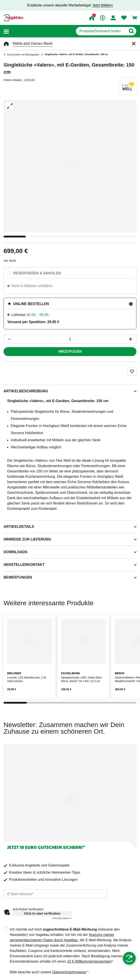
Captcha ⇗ (62, 918)
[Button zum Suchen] (131, 31)
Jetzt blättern (102, 5)
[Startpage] (13, 18)
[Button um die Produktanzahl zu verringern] (7, 339)
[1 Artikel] (70, 339)
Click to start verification (42, 913)
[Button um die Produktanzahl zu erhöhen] (133, 339)
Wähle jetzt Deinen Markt (32, 44)
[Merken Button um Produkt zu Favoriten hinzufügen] (132, 371)
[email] (55, 894)
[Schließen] (134, 44)
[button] (6, 31)
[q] (101, 31)
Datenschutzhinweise (69, 972)
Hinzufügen (70, 351)
